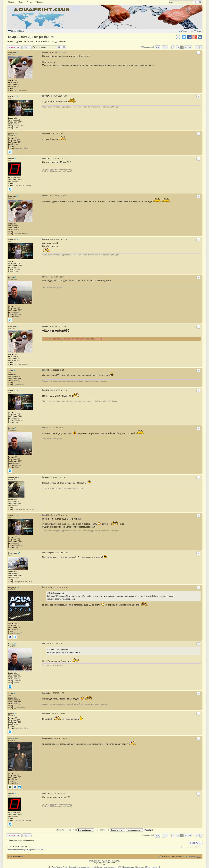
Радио (30, 2)
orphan (11, 159)
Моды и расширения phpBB (104, 863)
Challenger (13, 553)
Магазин (12, 2)
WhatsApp (40, 2)
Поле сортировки (110, 830)
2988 (20, 122)
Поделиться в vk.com (200, 37)
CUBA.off (12, 96)
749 (19, 379)
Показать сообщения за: (75, 830)
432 (19, 142)
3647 (20, 310)
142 (19, 504)
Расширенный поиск (200, 2)
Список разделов (16, 856)
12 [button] (173, 47)
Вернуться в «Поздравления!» (21, 840)
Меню (14, 31)
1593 (20, 576)
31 (19, 84)
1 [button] (167, 47)
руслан (11, 134)
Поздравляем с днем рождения (30, 37)
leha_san (12, 53)
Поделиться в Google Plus (195, 37)
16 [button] (190, 47)
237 (19, 777)
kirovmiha (12, 739)
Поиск (196, 2)
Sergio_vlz (13, 588)
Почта (21, 2)
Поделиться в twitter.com (184, 37)
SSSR (11, 370)
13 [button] (178, 47)
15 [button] (186, 47)
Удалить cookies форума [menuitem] (172, 856)
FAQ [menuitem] (22, 31)
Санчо (11, 277)
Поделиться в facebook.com (189, 37)
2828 (20, 180)
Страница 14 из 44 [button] (158, 47)
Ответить (13, 47)
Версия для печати (178, 37)
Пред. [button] (163, 47)
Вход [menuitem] (199, 31)
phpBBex (92, 861)
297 (19, 627)
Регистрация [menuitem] (187, 31)
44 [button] (197, 47)
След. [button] (201, 47)
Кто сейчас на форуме (18, 847)
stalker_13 (13, 478)
